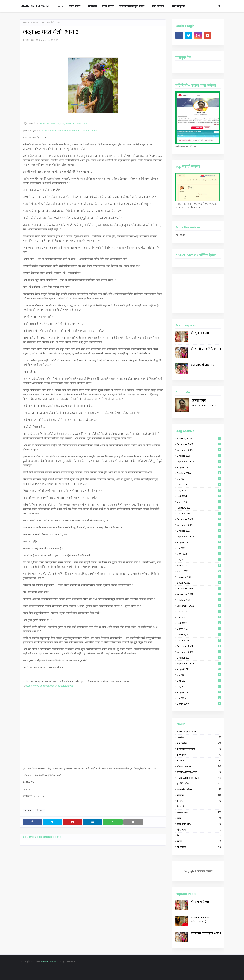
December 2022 (199, 588)
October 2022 (199, 600)
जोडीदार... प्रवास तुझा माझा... (199, 778)
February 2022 (199, 635)
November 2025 (199, 450)
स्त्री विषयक (199, 847)
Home (26, 22)
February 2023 (199, 577)
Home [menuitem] (60, 6)
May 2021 (199, 686)
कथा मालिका (199, 743)
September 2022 (199, 606)
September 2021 (199, 663)
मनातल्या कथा (199, 812)
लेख (199, 835)
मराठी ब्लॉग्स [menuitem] (74, 6)
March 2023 (199, 571)
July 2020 (199, 698)
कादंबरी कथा (199, 755)
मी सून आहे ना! (200, 333)
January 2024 (199, 513)
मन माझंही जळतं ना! (203, 365)
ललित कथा (199, 830)
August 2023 (199, 542)
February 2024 (199, 508)
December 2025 (199, 444)
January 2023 (199, 583)
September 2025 (199, 462)
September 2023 (199, 537)
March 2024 (199, 502)
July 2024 (199, 479)
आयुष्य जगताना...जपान (199, 732)
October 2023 (199, 531)
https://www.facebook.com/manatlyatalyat (49, 686)
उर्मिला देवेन (30, 40)
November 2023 (199, 525)
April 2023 (199, 565)
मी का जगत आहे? (199, 824)
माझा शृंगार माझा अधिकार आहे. (201, 920)
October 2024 (199, 473)
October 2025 (199, 456)
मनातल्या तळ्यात (35, 6)
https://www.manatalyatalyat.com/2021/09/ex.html (64, 124)
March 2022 (199, 629)
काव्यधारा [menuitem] (92, 6)
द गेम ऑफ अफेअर (199, 789)
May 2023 (199, 560)
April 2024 (199, 496)
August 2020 (199, 692)
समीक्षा (199, 841)
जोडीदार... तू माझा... (199, 766)
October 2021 (199, 658)
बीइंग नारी (199, 807)
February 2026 (199, 438)
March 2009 (199, 704)
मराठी (199, 818)
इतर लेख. (199, 737)
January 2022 (199, 640)
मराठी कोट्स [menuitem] (108, 6)
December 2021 (199, 646)
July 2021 (199, 675)
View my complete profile (204, 405)
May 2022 (199, 617)
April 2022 (199, 623)
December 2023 (199, 519)
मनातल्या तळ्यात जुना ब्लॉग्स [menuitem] (131, 6)
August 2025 (199, 467)
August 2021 (199, 669)
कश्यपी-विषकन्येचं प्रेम (199, 749)
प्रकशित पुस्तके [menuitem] (178, 6)
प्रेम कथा (40, 811)
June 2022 (199, 611)
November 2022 (199, 594)
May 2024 (199, 490)
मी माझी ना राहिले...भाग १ (206, 349)
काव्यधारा (199, 760)
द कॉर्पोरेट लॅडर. (199, 784)
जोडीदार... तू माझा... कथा (199, 772)
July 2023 (199, 548)
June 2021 (199, 681)
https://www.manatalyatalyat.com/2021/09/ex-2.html (69, 131)
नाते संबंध (34, 22)
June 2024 (199, 485)
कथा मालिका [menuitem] (158, 6)
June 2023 (199, 554)
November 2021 (199, 652)
